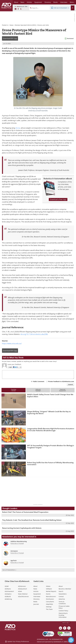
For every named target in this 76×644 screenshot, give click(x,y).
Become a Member (65, 589)
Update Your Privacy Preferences (17, 641)
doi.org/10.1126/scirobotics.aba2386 (34, 334)
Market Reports (51, 591)
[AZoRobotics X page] (21, 9)
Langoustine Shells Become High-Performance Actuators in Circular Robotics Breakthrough (51, 430)
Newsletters (63, 594)
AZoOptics (8, 594)
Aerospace (14, 551)
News (12, 25)
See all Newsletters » (9, 570)
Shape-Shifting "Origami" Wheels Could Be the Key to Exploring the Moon (49, 412)
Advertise (62, 599)
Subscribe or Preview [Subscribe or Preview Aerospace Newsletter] (17, 553)
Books (35, 602)
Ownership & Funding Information (63, 615)
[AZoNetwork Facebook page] (18, 9)
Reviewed (70, 38)
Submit (70, 384)
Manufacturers (51, 596)
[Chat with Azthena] (71, 640)
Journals (36, 604)
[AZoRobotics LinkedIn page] (16, 9)
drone (18, 128)
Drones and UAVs (43, 25)
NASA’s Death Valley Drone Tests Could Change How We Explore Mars (50, 395)
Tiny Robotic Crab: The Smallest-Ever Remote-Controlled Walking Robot (32, 520)
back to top (66, 623)
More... (72, 2)
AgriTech (14, 561)
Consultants (50, 602)
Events (48, 594)
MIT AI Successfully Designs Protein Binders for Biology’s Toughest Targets (51, 446)
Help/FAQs (49, 604)
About (35, 586)
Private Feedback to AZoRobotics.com (61, 381)
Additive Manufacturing (19, 541)
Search (61, 591)
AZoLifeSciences (23, 596)
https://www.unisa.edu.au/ (12, 343)
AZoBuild (8, 596)
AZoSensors (22, 586)
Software (49, 589)
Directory (36, 599)
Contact (61, 596)
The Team (49, 609)
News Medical (23, 594)
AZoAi (20, 591)
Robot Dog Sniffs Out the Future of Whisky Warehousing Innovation (50, 463)
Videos (48, 586)
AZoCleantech (9, 591)
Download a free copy (58, 199)
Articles (36, 591)
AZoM (7, 586)
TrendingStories (14, 390)
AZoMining (8, 599)
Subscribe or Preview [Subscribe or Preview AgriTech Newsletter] (17, 563)
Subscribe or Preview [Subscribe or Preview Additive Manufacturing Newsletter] (17, 543)
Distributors (50, 599)
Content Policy (63, 611)
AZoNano (8, 589)
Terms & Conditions (62, 603)
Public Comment (39, 381)
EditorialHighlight (38, 390)
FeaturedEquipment (63, 390)
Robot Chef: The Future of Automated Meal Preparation (25, 512)
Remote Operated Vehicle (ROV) (25, 25)
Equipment (37, 594)
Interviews (37, 596)
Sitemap (49, 607)
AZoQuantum (23, 589)
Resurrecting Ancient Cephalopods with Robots (22, 528)
